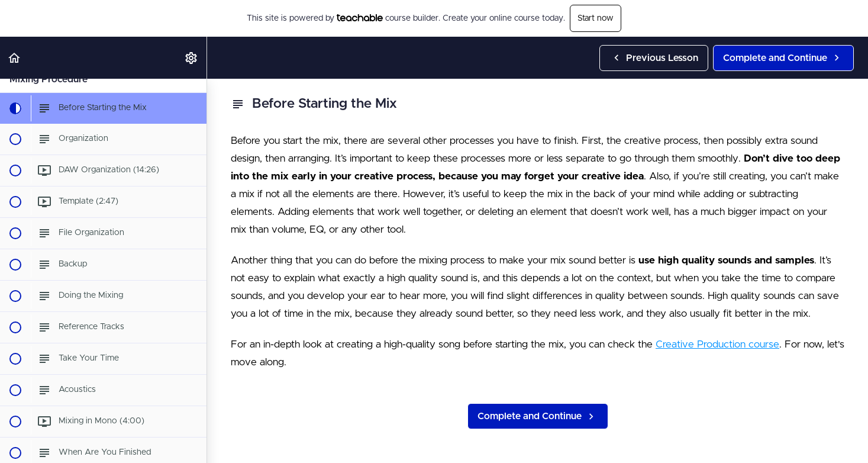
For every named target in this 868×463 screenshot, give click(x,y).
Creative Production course (717, 344)
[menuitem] (192, 58)
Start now (596, 18)
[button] (15, 58)
